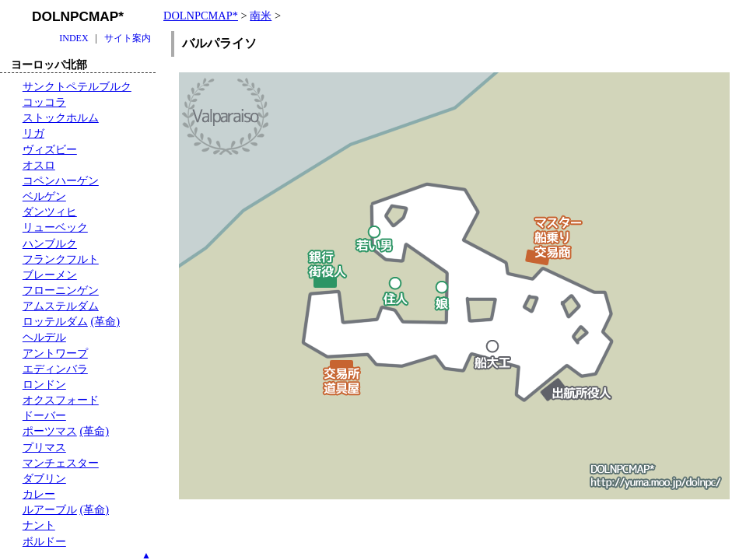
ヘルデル (44, 337)
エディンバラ (55, 369)
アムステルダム (61, 306)
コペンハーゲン (61, 180)
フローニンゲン (61, 290)
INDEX (74, 38)
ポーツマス (50, 431)
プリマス (44, 447)
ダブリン (44, 478)
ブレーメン (50, 275)
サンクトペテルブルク (77, 86)
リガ (33, 133)
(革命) (105, 321)
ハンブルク (50, 243)
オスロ (39, 165)
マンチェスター (61, 463)
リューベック (55, 227)
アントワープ (55, 353)
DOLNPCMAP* (201, 16)
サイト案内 (128, 38)
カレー (39, 494)
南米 (261, 16)
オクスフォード (61, 400)
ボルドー (44, 541)
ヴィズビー (50, 149)
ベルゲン (44, 196)
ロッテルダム (55, 321)
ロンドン (44, 384)
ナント (39, 525)
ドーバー (44, 415)
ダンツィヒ (50, 212)
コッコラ (44, 102)
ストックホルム (61, 117)
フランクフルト (61, 259)
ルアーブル (50, 509)
